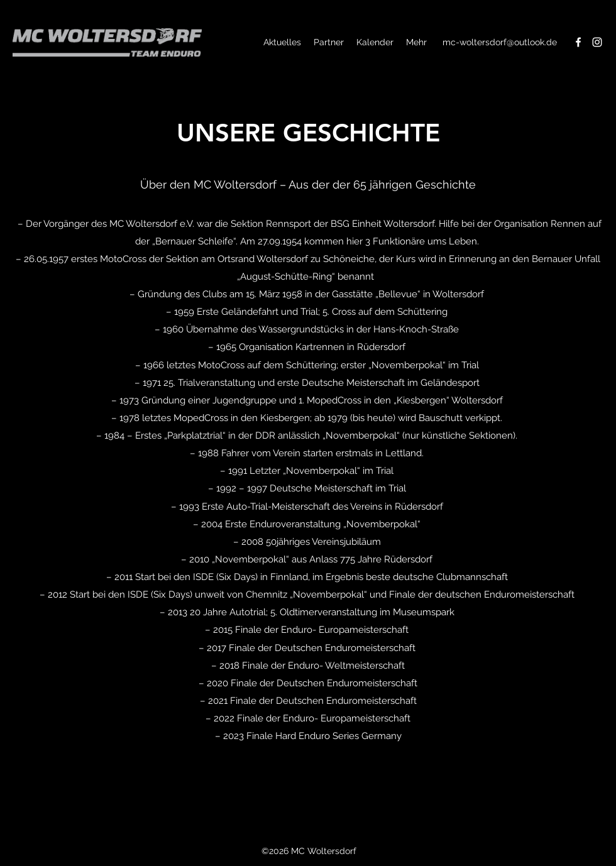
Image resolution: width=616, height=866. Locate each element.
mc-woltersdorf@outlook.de (500, 42)
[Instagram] (597, 42)
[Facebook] (578, 42)
